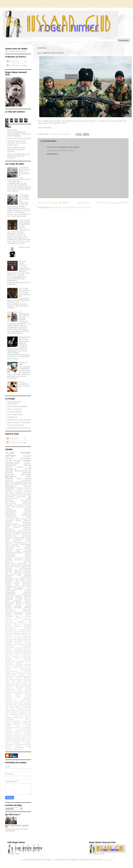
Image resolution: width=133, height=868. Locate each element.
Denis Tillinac (13, 534)
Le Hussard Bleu (18, 520)
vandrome (20, 748)
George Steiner (13, 658)
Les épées (19, 701)
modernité (12, 463)
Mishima (21, 710)
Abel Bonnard (24, 616)
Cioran (9, 480)
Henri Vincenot (23, 582)
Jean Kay (10, 681)
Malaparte (26, 545)
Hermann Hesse (23, 505)
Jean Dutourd (23, 586)
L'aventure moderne (19, 428)
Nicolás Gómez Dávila (18, 482)
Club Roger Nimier (18, 826)
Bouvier (22, 631)
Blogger (107, 860)
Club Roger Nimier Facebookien (18, 532)
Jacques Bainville (23, 676)
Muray (19, 598)
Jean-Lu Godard (14, 688)
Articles (13, 62)
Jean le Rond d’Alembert (18, 686)
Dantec (9, 638)
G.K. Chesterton (23, 579)
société (19, 615)
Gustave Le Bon (15, 580)
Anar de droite (16, 426)
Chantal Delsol (13, 633)
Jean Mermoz (24, 681)
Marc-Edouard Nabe (18, 546)
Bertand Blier (12, 631)
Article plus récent (53, 203)
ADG (7, 527)
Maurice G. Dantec (18, 548)
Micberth (12, 417)
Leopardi (18, 589)
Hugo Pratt (12, 584)
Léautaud (10, 592)
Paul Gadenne (12, 714)
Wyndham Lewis (20, 738)
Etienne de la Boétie (18, 573)
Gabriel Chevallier (22, 656)
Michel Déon (24, 507)
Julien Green (23, 696)
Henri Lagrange (14, 666)
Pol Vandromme (22, 526)
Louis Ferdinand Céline (18, 590)
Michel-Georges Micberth (18, 492)
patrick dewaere (14, 613)
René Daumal (24, 603)
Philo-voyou (14, 409)
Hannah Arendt (24, 665)
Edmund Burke (23, 570)
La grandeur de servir (24, 314)
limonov (27, 743)
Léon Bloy (24, 479)
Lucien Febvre (24, 705)
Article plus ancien (113, 203)
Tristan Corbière (23, 733)
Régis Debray (13, 606)
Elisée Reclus (13, 572)
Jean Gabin (19, 538)
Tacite (8, 731)
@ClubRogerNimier (16, 52)
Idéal (21, 675)
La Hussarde (14, 412)
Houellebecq (11, 671)
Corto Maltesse (23, 567)
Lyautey (9, 706)
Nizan (29, 710)
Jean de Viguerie (23, 685)
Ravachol (17, 723)
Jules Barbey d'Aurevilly (18, 542)
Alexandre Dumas (18, 510)
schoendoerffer (14, 553)
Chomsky (9, 635)
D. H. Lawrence (23, 636)
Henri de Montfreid (22, 668)
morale (27, 611)
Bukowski (10, 563)
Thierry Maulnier (18, 609)
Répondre (52, 154)
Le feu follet (18, 544)
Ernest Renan (23, 643)
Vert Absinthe (15, 415)
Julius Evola (24, 490)
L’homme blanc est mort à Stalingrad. (25, 172)
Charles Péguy (23, 488)
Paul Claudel (13, 601)
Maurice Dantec (23, 708)
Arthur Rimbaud (23, 625)
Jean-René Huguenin (18, 539)
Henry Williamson (18, 670)
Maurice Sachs (14, 550)
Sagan (28, 726)
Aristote (18, 558)
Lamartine (10, 700)
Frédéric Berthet (14, 653)
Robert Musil (13, 726)
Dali (29, 533)
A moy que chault (23, 263)
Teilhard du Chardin (21, 731)
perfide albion (13, 746)
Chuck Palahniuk (23, 635)
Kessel (8, 698)
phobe (28, 746)
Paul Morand (13, 484)
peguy (28, 744)
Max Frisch (10, 710)
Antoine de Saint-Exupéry (18, 498)
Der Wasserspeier (17, 407)
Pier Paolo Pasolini (18, 494)
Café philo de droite (19, 420)
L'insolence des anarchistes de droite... (16, 150)
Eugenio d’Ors (12, 645)
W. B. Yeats (21, 736)
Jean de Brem (13, 683)
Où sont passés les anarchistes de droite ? (18, 156)
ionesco (17, 743)
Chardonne (26, 633)
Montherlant (12, 524)
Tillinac (9, 733)
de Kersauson (19, 740)
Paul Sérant (25, 714)
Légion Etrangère (23, 706)
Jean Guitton (25, 680)
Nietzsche (26, 500)
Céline (8, 636)
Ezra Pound (24, 575)
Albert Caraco (18, 509)
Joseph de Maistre (22, 693)
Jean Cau (10, 507)
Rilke (28, 604)
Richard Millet (14, 604)
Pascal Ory (26, 713)
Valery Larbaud (13, 734)
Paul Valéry (13, 716)
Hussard (26, 480)
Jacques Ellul (13, 678)
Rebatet (27, 723)
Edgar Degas (18, 640)
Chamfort (17, 565)
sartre (8, 748)
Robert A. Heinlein (22, 725)
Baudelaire (11, 512)
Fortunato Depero (14, 648)
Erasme (9, 643)
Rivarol (9, 725)
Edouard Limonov (23, 641)
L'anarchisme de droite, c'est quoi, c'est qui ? (17, 143)
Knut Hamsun (23, 698)
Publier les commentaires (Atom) (72, 208)
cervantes (11, 611)
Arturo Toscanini (14, 626)
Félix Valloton (24, 655)
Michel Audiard (13, 492)
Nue (22, 711)
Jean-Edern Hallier (15, 587)
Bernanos (10, 502)
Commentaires (16, 66)
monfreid (20, 744)
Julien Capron (13, 695)
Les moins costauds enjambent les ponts (25, 224)
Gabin (8, 656)
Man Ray (10, 708)
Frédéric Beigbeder (22, 651)
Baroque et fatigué (19, 423)
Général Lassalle (14, 663)
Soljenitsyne (25, 729)
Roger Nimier (22, 461)
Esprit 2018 (24, 248)
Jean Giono (22, 519)
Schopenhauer (12, 728)
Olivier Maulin (23, 599)
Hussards (10, 490)
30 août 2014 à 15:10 (69, 147)
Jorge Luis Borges (18, 540)
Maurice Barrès (23, 596)
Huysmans (17, 673)
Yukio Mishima (23, 551)
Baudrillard (26, 630)
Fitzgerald (26, 646)
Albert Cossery (14, 618)
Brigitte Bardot (18, 562)
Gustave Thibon (24, 661)
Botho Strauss (23, 560)
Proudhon (27, 721)
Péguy (8, 723)
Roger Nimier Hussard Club (18, 459)
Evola (22, 645)
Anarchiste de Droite (19, 139)
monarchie (10, 744)
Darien (9, 568)
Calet (28, 631)
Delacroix (18, 638)
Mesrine (9, 598)
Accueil (83, 203)
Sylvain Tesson (23, 608)
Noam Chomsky (12, 711)
